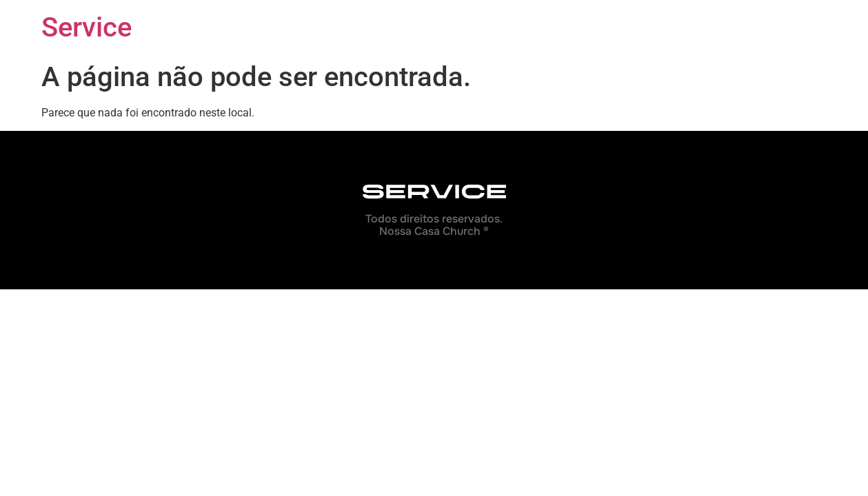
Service (87, 27)
